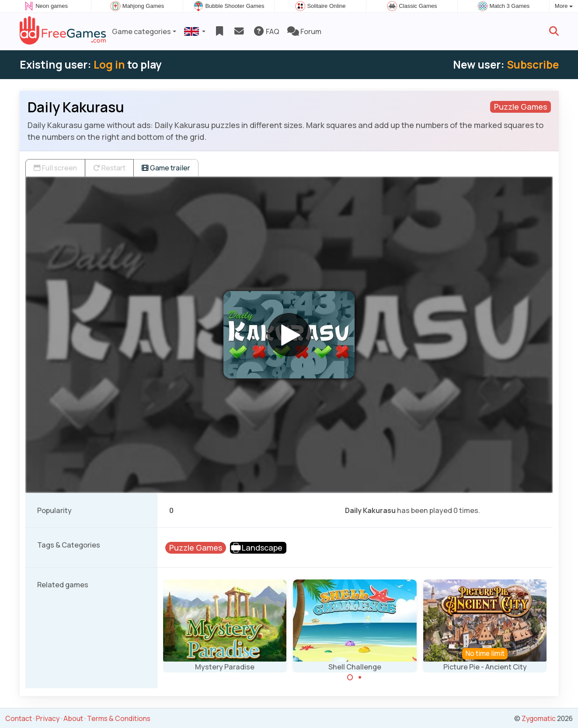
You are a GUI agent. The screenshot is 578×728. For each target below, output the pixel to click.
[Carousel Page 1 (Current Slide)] (350, 677)
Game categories (141, 31)
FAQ (266, 31)
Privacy (48, 718)
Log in (109, 64)
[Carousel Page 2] (360, 677)
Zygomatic (539, 718)
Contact (19, 718)
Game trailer (166, 168)
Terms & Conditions (119, 718)
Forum (304, 31)
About (73, 718)
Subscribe (533, 64)
